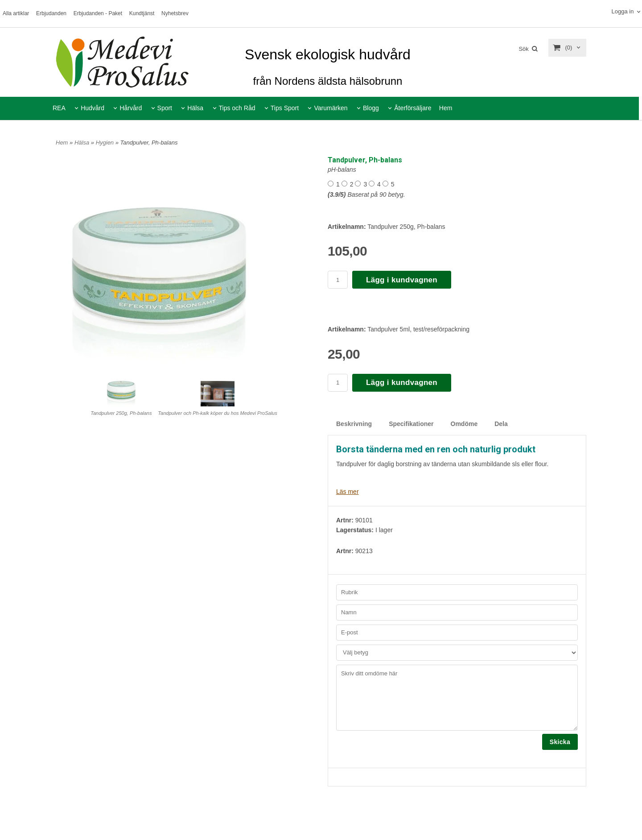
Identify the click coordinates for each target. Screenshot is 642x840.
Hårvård (131, 108)
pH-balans (342, 170)
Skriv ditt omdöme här (457, 698)
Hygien (106, 143)
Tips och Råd (237, 108)
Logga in (622, 11)
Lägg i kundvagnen (402, 280)
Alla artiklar (16, 13)
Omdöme (464, 424)
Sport (165, 108)
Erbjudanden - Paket (98, 13)
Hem (446, 108)
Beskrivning (354, 424)
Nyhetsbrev (175, 13)
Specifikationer (411, 424)
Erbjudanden (51, 13)
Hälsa (195, 108)
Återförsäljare (413, 108)
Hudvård (93, 108)
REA (59, 108)
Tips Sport (285, 108)
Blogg (371, 108)
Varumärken (331, 108)
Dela (501, 424)
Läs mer (348, 492)
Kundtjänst (142, 13)
